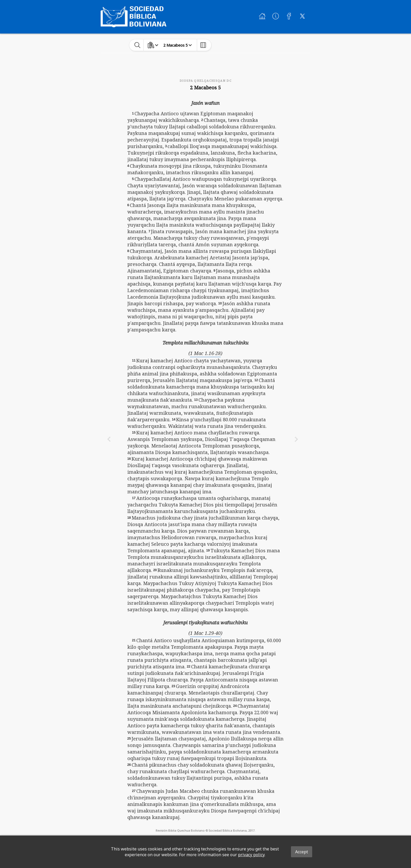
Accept (302, 852)
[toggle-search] (137, 45)
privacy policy (251, 855)
